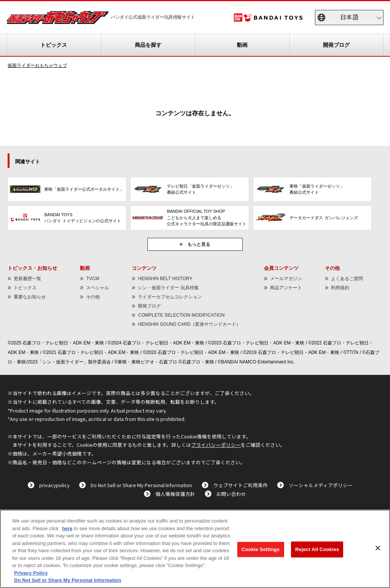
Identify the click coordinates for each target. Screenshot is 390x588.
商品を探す (148, 45)
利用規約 (340, 288)
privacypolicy (54, 485)
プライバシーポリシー (216, 445)
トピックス (54, 45)
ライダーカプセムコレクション (170, 297)
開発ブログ (336, 45)
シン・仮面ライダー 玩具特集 (168, 288)
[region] (195, 549)
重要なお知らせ (30, 297)
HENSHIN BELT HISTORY (165, 279)
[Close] (378, 548)
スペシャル (97, 288)
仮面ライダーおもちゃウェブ (37, 65)
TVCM (93, 279)
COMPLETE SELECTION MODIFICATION (181, 315)
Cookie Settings (261, 549)
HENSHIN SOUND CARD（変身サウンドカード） (189, 324)
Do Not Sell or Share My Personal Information (141, 485)
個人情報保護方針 (175, 494)
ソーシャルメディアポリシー (321, 485)
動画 (242, 45)
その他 (93, 297)
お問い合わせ (231, 494)
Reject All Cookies (317, 549)
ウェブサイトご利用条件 (241, 485)
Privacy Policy (31, 573)
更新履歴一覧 (27, 279)
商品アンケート (286, 288)
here (67, 528)
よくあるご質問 (347, 279)
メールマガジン (286, 279)
